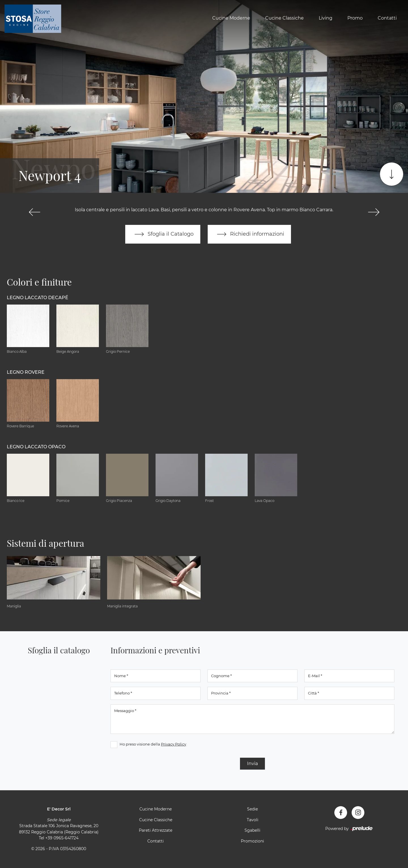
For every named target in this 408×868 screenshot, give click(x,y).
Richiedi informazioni (249, 234)
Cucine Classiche (284, 18)
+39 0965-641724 (62, 838)
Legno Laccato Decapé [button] (38, 298)
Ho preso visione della (153, 744)
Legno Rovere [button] (26, 372)
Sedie (252, 809)
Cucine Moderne (231, 18)
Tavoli (253, 820)
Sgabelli (252, 830)
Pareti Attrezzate (156, 830)
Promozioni (252, 841)
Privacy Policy (174, 744)
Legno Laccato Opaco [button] (36, 447)
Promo (355, 18)
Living (326, 18)
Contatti (387, 18)
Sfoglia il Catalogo (163, 234)
